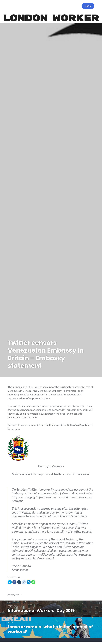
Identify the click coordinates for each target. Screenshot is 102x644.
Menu (88, 6)
